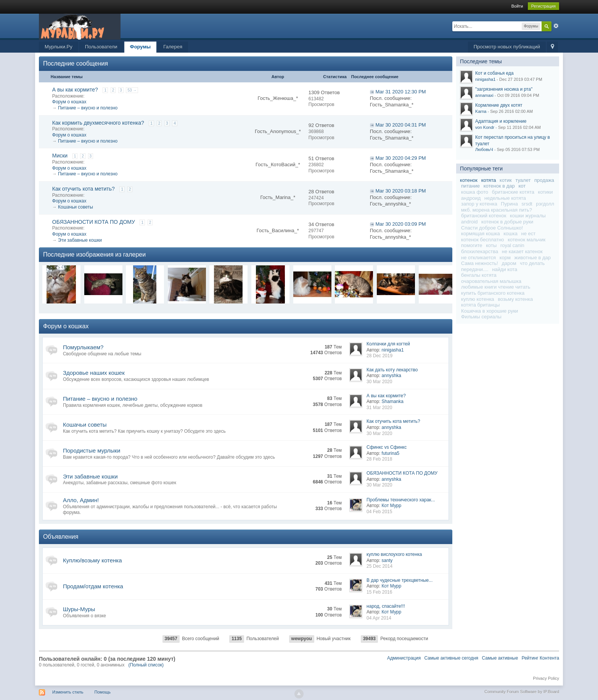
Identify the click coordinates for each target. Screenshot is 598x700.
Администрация (404, 658)
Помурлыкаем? (83, 347)
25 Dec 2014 (379, 566)
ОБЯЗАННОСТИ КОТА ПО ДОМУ (94, 222)
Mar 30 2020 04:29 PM (400, 158)
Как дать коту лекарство (392, 370)
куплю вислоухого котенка (394, 554)
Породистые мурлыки (92, 450)
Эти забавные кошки (80, 240)
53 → (132, 90)
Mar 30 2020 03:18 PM (400, 191)
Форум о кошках (69, 102)
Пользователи (101, 47)
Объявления (61, 537)
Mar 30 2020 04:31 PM (400, 125)
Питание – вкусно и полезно (88, 108)
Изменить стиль (68, 692)
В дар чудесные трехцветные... (399, 580)
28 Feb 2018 (379, 459)
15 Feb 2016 (379, 592)
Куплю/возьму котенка (92, 560)
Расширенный (556, 26)
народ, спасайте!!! (386, 606)
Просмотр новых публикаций (507, 47)
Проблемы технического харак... (401, 500)
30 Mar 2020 (379, 382)
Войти (517, 6)
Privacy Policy (546, 678)
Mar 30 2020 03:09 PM (400, 224)
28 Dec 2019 (379, 356)
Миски (60, 156)
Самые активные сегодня (452, 658)
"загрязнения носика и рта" (504, 89)
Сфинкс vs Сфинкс (387, 447)
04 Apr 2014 (379, 618)
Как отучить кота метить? (84, 189)
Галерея (173, 47)
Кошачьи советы (76, 207)
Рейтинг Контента (540, 658)
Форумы (141, 47)
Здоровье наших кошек (94, 373)
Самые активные (500, 658)
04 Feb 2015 (379, 512)
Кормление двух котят (499, 105)
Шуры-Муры (79, 609)
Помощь (103, 692)
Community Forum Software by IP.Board (522, 692)
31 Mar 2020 (379, 408)
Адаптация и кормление (501, 121)
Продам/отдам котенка (93, 586)
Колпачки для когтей (388, 344)
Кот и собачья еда (494, 73)
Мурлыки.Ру (59, 47)
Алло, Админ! (81, 500)
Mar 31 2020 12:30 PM (400, 92)
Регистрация (543, 6)
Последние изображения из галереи (94, 254)
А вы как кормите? (75, 90)
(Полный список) (146, 665)
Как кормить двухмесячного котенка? (98, 123)
